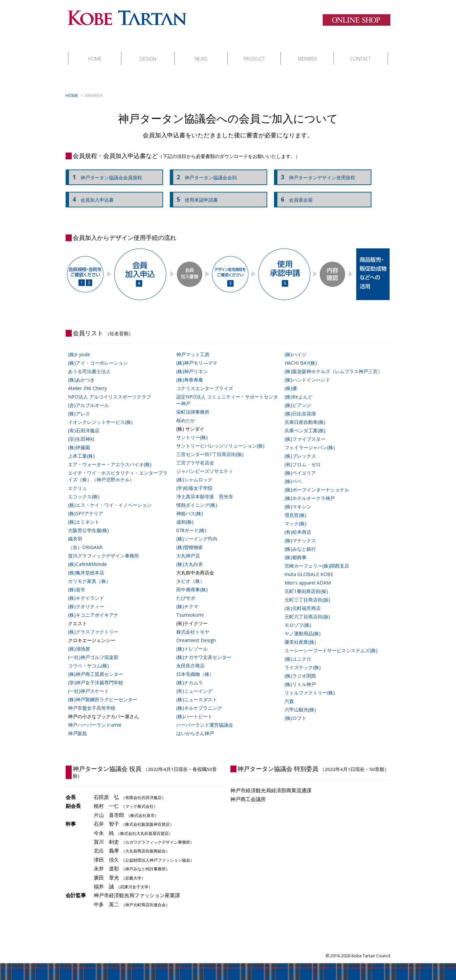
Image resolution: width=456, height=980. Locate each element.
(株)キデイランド (86, 591)
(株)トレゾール (192, 642)
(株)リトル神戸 (300, 677)
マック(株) (295, 517)
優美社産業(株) (300, 635)
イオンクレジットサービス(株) (100, 415)
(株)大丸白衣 (190, 557)
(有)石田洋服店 (84, 424)
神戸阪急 (77, 726)
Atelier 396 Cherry (87, 381)
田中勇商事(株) (192, 583)
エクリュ (77, 481)
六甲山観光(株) (300, 703)
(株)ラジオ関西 (300, 669)
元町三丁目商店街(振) (307, 593)
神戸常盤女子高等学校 (92, 701)
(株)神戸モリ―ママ (197, 356)
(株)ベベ (293, 474)
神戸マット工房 (193, 348)
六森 (289, 694)
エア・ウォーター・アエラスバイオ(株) (110, 458)
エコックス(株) (84, 490)
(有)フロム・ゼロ (303, 458)
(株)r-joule (79, 348)
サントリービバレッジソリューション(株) (220, 439)
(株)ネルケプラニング (199, 701)
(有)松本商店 (298, 525)
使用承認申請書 (196, 193)
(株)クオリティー (86, 600)
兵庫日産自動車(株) (305, 415)
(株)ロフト (295, 711)
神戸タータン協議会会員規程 (106, 170)
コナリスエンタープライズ (205, 381)
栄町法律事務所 (193, 405)
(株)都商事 (295, 551)
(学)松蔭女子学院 (194, 481)
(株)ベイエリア (300, 466)
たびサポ (186, 591)
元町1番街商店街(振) (306, 584)
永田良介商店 (190, 659)
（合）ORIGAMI (85, 540)
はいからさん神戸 (195, 726)
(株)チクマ (187, 600)
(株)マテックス (300, 534)
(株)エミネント (84, 515)
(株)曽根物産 (190, 540)
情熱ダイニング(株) (197, 498)
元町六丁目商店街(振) (307, 610)
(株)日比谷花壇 (300, 407)
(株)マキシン (298, 500)
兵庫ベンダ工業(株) (305, 424)
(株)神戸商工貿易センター (96, 667)
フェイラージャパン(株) (310, 441)
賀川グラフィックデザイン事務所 (104, 549)
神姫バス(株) (190, 507)
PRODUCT (254, 52)
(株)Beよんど (299, 390)
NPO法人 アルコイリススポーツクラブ (109, 390)
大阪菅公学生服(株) (88, 523)
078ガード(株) (191, 523)
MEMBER (307, 52)
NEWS (201, 52)
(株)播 (291, 381)
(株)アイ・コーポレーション (98, 356)
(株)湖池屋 (79, 642)
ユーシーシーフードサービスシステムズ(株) (331, 644)
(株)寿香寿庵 (190, 373)
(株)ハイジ (295, 348)
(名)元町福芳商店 (303, 601)
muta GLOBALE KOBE (309, 567)
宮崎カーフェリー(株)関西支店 (317, 559)
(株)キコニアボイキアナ (93, 608)
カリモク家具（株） (89, 574)
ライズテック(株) (303, 660)
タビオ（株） (190, 574)
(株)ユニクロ (298, 652)
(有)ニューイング (194, 684)
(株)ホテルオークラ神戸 (310, 491)
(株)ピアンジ (298, 398)
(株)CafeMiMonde (87, 557)
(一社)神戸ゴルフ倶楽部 (93, 650)
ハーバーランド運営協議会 (205, 718)
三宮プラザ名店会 (195, 456)
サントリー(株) (192, 430)
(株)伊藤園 (79, 441)
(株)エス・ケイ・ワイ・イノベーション (110, 498)
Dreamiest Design (196, 633)
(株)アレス (79, 407)
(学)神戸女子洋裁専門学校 (96, 676)
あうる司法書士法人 (89, 364)
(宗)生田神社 (81, 432)
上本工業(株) (81, 449)
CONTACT (360, 52)
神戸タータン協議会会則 (205, 170)
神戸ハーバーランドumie (95, 718)
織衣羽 (75, 532)
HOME (95, 52)
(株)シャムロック (194, 473)
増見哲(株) (295, 508)
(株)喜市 (77, 583)
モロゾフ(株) (298, 618)
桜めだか (186, 414)
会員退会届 (295, 193)
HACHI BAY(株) (301, 356)
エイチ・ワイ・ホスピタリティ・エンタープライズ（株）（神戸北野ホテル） (118, 469)
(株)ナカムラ (190, 676)
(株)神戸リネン (192, 364)
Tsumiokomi (190, 608)
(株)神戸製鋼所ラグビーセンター (103, 693)
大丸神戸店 (188, 549)
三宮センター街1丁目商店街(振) (210, 447)
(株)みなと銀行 (300, 542)
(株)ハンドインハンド (307, 373)
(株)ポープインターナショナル (317, 483)
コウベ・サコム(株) (88, 659)
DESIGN (148, 52)
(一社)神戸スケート (88, 684)
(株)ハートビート (194, 710)
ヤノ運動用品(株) (303, 627)
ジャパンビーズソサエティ (205, 464)
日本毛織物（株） (195, 667)
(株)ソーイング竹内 (197, 532)
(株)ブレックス (300, 449)
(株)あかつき (81, 373)
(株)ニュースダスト (197, 693)
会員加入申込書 (91, 193)
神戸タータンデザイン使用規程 (316, 170)
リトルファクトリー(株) (310, 686)
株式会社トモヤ (193, 625)
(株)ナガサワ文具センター (204, 650)
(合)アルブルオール (88, 398)
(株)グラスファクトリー (93, 625)
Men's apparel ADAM (308, 576)
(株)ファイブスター (305, 432)
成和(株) (185, 515)
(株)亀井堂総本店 (86, 566)
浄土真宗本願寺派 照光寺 (205, 490)
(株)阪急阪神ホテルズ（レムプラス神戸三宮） (333, 364)
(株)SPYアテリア (86, 507)
